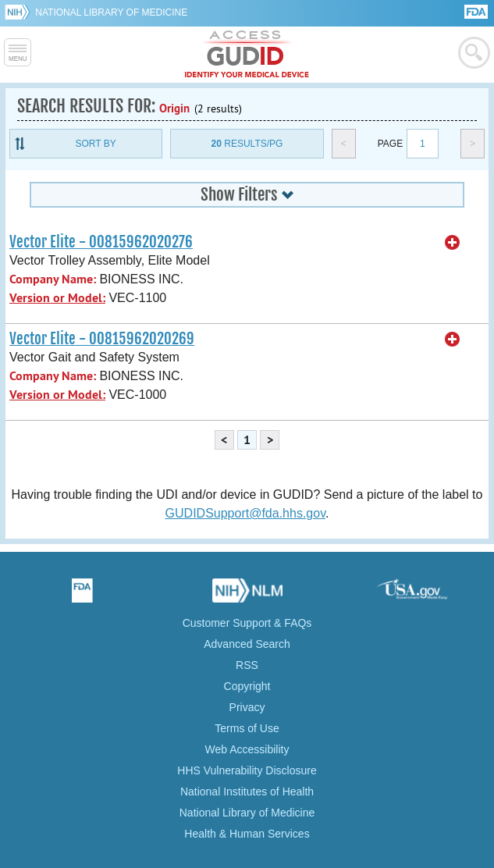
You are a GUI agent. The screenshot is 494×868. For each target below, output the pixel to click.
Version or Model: (57, 298)
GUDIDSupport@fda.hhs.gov (245, 513)
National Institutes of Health (247, 792)
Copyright (247, 686)
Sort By (96, 144)
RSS (247, 665)
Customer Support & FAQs (247, 623)
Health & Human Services (247, 834)
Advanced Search (247, 644)
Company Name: (53, 279)
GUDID (247, 55)
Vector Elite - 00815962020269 (102, 339)
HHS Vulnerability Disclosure (247, 770)
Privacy (247, 707)
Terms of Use (247, 728)
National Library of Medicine (111, 12)
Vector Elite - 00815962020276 (101, 242)
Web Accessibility (247, 749)
